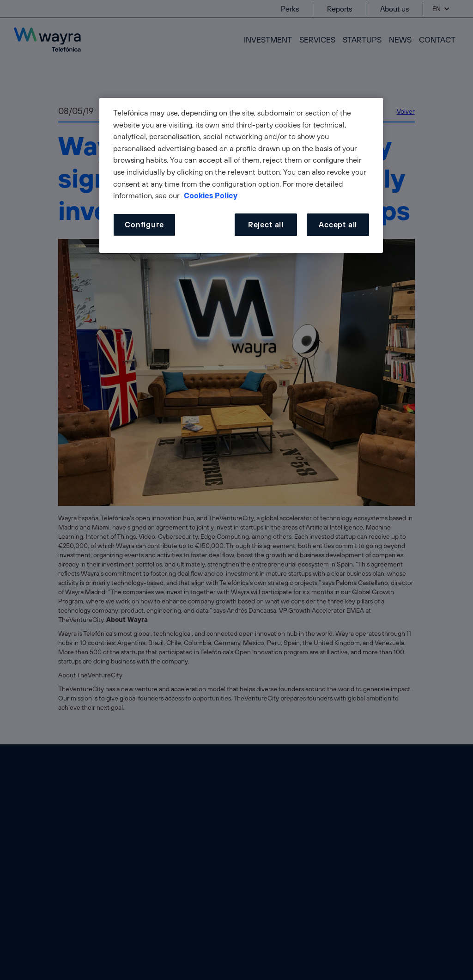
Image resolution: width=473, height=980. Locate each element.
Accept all (338, 225)
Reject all (266, 225)
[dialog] (241, 175)
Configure (144, 225)
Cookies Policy (211, 195)
